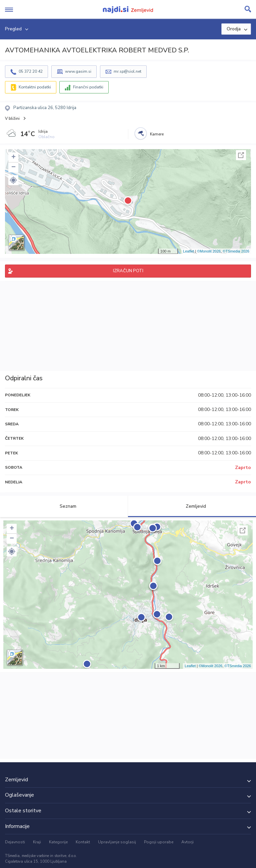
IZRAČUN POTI (128, 271)
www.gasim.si (78, 71)
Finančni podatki (88, 87)
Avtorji (187, 842)
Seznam (64, 506)
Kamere (157, 134)
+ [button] (13, 157)
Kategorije (58, 842)
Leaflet (188, 251)
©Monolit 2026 (209, 251)
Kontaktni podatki (35, 87)
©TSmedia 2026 (236, 251)
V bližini (12, 118)
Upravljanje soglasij (117, 842)
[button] (13, 180)
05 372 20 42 (31, 71)
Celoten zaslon (241, 155)
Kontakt (83, 842)
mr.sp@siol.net (127, 71)
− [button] (13, 167)
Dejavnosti (15, 842)
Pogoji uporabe (159, 842)
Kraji (37, 842)
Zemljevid (192, 506)
